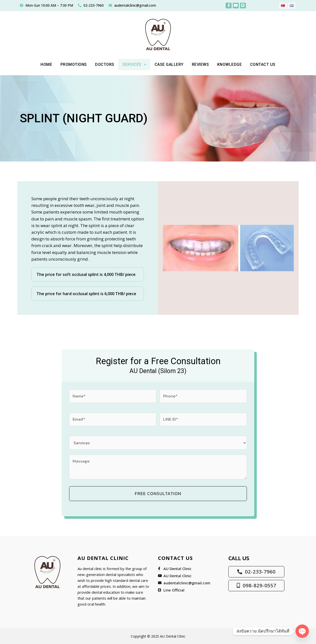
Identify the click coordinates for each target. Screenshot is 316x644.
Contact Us (269, 64)
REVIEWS (203, 64)
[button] (133, 65)
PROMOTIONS (69, 64)
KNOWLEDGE (234, 64)
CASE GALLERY (170, 64)
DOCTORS (102, 64)
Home (40, 64)
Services (133, 64)
